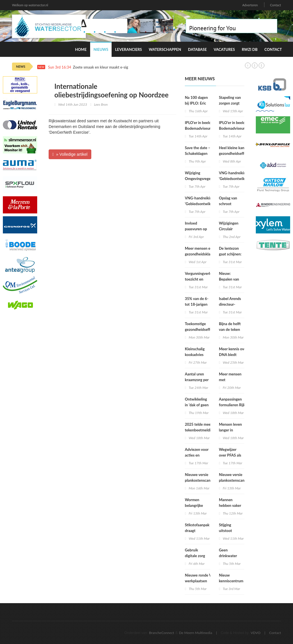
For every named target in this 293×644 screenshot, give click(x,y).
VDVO (256, 633)
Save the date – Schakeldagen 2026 (198, 153)
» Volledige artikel (70, 154)
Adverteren (250, 5)
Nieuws (101, 49)
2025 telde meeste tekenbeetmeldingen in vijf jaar (202, 430)
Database (197, 49)
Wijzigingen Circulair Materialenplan (231, 229)
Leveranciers (128, 49)
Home (81, 49)
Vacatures (224, 49)
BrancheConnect (162, 633)
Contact (276, 5)
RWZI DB (250, 49)
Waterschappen (165, 49)
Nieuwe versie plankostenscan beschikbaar (198, 480)
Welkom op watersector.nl (30, 5)
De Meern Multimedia (196, 633)
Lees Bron (101, 104)
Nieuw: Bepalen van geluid (229, 279)
